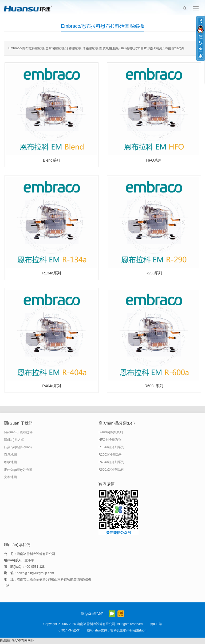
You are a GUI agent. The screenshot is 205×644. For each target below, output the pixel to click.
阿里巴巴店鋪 (121, 614)
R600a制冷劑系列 (111, 470)
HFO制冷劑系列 (110, 440)
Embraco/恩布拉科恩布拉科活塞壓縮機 (102, 26)
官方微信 (112, 614)
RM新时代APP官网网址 (17, 641)
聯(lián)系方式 (14, 440)
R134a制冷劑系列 (111, 447)
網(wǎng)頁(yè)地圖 (18, 470)
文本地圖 (10, 477)
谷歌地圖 (10, 462)
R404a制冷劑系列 (111, 462)
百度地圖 (10, 455)
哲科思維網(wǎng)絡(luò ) (128, 630)
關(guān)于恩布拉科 (18, 432)
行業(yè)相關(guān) (18, 447)
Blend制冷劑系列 (111, 432)
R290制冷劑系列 (110, 455)
